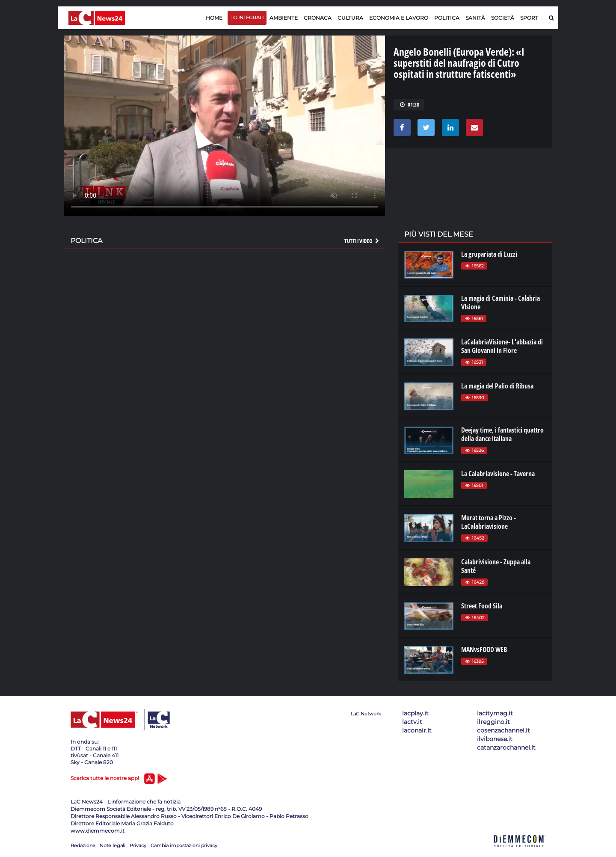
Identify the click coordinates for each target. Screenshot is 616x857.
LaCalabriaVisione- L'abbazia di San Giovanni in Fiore (502, 346)
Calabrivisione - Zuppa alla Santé (496, 566)
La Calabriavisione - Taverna (498, 474)
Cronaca (318, 18)
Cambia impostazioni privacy (184, 845)
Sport (529, 18)
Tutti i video (362, 241)
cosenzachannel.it (503, 730)
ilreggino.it (493, 722)
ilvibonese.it (495, 739)
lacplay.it (415, 713)
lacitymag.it (495, 713)
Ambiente (284, 18)
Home (214, 18)
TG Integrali (247, 18)
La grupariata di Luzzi (489, 254)
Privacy (138, 845)
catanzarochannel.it (506, 747)
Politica (447, 18)
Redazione (83, 845)
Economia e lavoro (399, 18)
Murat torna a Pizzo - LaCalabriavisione (489, 522)
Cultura (350, 18)
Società (503, 18)
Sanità (475, 18)
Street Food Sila (482, 606)
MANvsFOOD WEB (484, 649)
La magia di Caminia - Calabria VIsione (500, 302)
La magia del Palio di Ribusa (497, 386)
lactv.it (412, 722)
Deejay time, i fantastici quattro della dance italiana (502, 434)
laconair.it (417, 730)
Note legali (113, 845)
